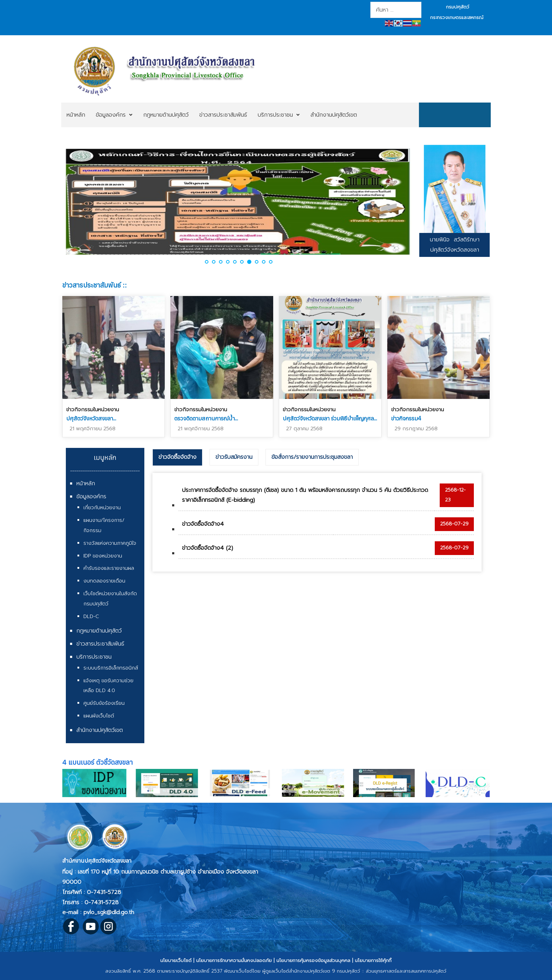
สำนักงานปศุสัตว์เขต (100, 730)
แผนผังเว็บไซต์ (99, 716)
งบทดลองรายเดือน (104, 581)
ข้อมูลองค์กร (91, 497)
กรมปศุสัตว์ (458, 7)
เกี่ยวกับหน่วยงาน (102, 508)
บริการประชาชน (94, 657)
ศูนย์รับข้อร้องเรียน (104, 703)
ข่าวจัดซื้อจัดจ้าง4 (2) (208, 548)
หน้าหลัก (86, 483)
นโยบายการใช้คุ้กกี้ (373, 960)
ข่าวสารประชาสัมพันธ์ (100, 644)
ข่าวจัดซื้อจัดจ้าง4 (203, 524)
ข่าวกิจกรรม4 (406, 418)
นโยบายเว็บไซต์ (176, 960)
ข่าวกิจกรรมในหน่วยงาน (93, 409)
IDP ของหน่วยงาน (103, 556)
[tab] (177, 457)
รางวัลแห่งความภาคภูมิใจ (110, 543)
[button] (207, 262)
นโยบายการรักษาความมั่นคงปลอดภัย (234, 960)
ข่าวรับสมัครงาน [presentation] (234, 457)
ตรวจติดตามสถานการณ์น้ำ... (206, 418)
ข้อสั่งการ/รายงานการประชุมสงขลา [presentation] (312, 457)
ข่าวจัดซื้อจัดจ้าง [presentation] (177, 457)
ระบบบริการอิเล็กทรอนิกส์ (111, 668)
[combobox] (396, 10)
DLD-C (91, 617)
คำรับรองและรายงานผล (109, 568)
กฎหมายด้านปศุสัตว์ (99, 631)
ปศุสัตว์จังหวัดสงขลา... (91, 418)
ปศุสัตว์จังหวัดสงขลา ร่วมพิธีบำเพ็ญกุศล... (330, 418)
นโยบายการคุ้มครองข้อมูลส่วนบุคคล (313, 960)
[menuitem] (76, 115)
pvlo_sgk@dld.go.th (109, 912)
